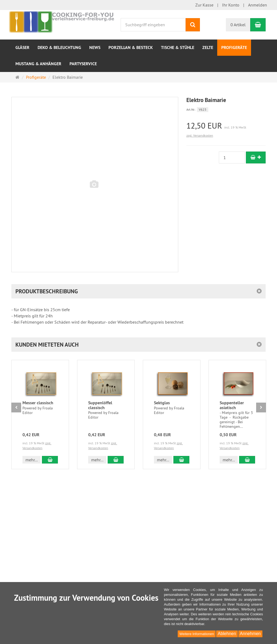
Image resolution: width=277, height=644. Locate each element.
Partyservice (83, 64)
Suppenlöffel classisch (100, 405)
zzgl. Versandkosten (200, 135)
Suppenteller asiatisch (232, 405)
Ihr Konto (231, 5)
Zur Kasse (204, 5)
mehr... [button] (32, 460)
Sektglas (162, 403)
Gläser (22, 47)
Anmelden (258, 5)
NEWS (95, 47)
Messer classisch (38, 403)
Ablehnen (227, 634)
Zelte (208, 47)
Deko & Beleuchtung (59, 47)
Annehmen (250, 634)
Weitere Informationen (197, 634)
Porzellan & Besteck (131, 47)
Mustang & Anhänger (38, 64)
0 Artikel (238, 25)
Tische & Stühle (178, 47)
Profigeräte (234, 47)
